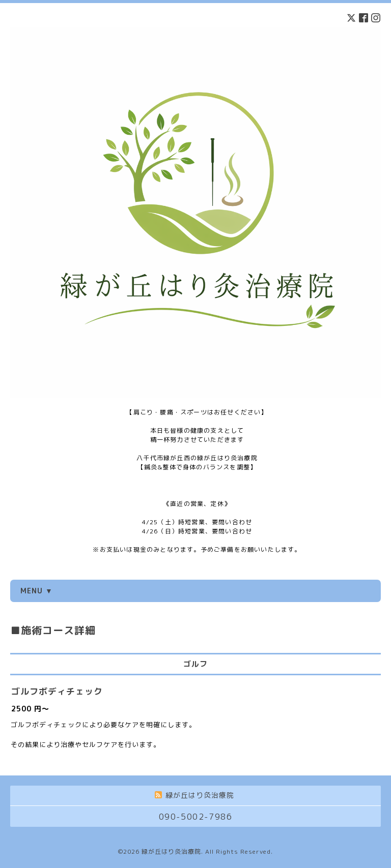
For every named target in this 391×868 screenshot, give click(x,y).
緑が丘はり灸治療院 (171, 851)
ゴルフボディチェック (57, 691)
